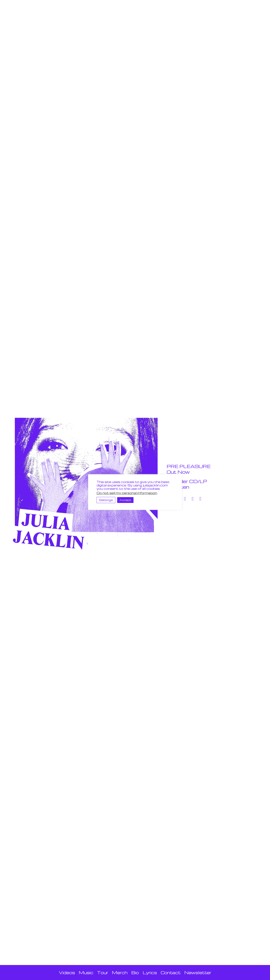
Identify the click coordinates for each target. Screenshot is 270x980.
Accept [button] (125, 500)
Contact (171, 973)
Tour (103, 973)
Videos (67, 973)
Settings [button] (106, 500)
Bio (135, 973)
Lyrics (150, 973)
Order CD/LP (187, 481)
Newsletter (198, 973)
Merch (120, 973)
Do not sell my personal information (127, 493)
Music (86, 973)
